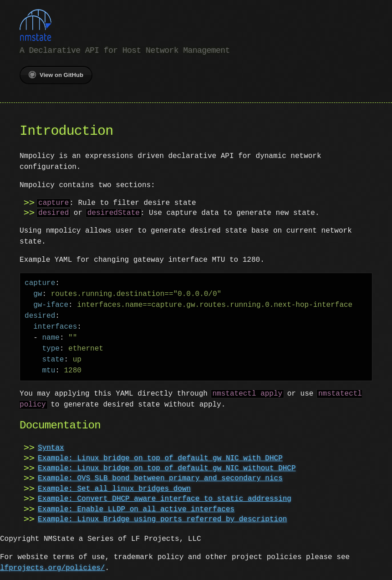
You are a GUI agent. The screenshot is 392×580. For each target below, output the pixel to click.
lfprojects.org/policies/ (52, 567)
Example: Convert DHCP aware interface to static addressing (165, 498)
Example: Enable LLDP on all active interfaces (136, 509)
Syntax (51, 447)
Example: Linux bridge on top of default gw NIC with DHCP (160, 458)
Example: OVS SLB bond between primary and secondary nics (160, 478)
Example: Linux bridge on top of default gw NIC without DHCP (167, 468)
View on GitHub (56, 74)
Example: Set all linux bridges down (114, 488)
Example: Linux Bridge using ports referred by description (162, 519)
